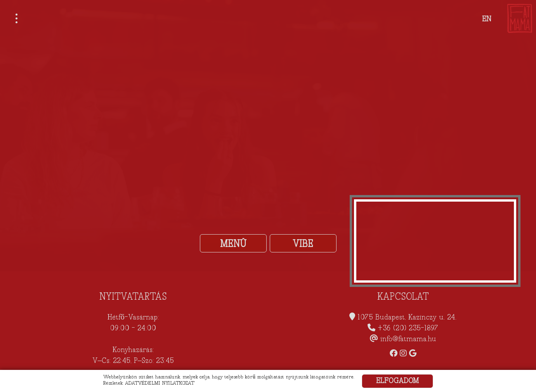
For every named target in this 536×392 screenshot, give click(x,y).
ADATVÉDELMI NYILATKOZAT (160, 383)
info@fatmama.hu (408, 339)
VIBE (303, 244)
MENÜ (233, 244)
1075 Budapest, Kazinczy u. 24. (407, 317)
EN (487, 19)
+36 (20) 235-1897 (408, 328)
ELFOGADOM (397, 381)
